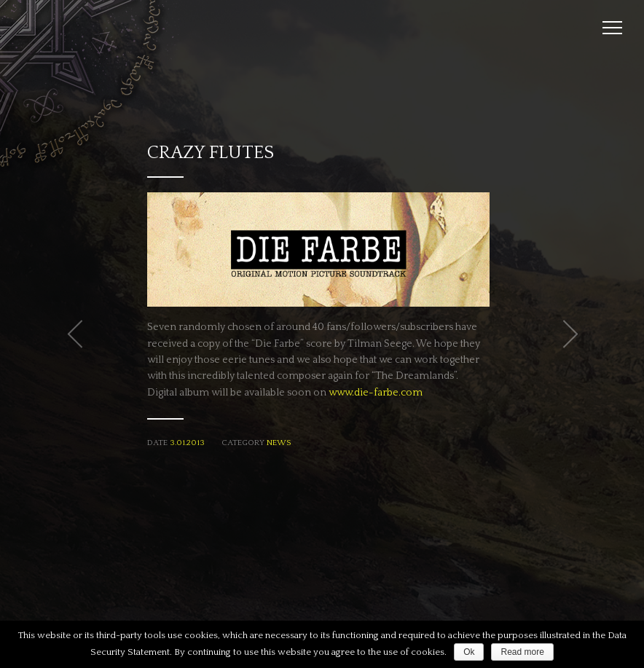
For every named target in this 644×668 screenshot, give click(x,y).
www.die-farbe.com (376, 393)
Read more (522, 652)
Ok (469, 652)
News (279, 443)
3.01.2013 (187, 443)
